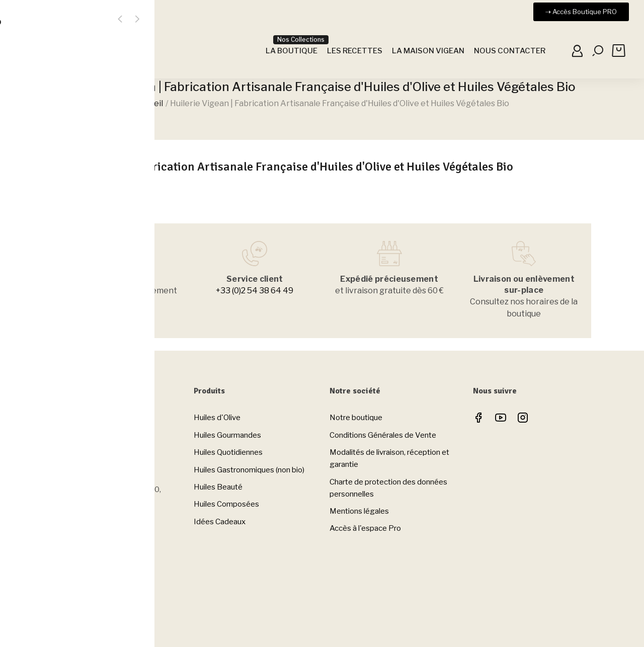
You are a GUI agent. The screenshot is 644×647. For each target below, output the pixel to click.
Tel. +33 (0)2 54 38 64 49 (86, 459)
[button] (581, 12)
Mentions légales (359, 511)
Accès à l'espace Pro (365, 528)
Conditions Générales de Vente (383, 435)
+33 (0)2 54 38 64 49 (255, 291)
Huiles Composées (226, 504)
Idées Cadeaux (220, 522)
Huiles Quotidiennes (228, 452)
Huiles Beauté (218, 487)
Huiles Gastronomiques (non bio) (249, 470)
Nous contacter (73, 553)
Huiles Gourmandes (227, 435)
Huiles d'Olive (217, 418)
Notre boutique (356, 418)
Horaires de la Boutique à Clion (95, 594)
